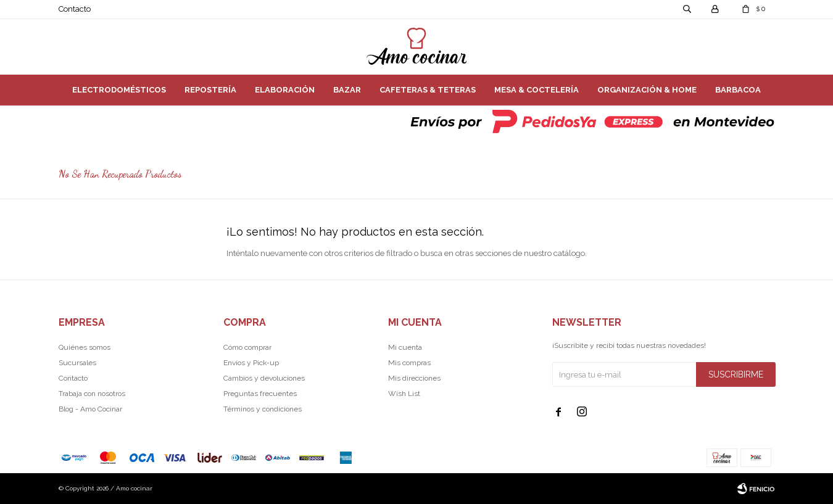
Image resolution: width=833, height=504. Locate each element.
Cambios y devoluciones (264, 378)
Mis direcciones (414, 378)
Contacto (75, 9)
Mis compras (409, 363)
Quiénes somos (85, 347)
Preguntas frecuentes (260, 394)
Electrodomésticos (119, 90)
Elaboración (285, 90)
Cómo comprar (247, 347)
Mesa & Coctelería (537, 90)
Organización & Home (647, 90)
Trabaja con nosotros (92, 394)
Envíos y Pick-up (251, 363)
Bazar (347, 90)
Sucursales (77, 363)
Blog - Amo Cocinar (90, 409)
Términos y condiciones (263, 409)
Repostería (210, 90)
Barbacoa (738, 90)
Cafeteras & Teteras (428, 90)
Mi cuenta (405, 347)
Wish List (404, 394)
